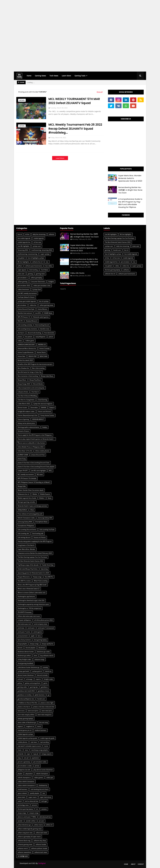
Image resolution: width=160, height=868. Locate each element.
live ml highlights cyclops (36, 258)
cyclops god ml (37, 671)
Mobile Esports (45, 494)
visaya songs (22, 813)
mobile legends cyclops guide (27, 738)
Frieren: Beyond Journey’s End (27, 415)
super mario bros (45, 797)
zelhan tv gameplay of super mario (29, 837)
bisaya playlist (22, 644)
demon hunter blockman (26, 675)
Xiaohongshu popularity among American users (33, 604)
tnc (37, 809)
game (45, 683)
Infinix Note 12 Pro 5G (25, 451)
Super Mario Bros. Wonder (26, 549)
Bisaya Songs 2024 (24, 384)
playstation (29, 774)
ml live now (37, 242)
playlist (20, 774)
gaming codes (22, 687)
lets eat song (44, 722)
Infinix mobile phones (42, 451)
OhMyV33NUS (22, 510)
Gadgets (51, 282)
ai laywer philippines (24, 620)
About (133, 864)
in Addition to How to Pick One (27, 703)
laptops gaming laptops (25, 718)
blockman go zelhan (24, 656)
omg (19, 758)
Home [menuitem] (29, 76)
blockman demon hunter (26, 652)
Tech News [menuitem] (54, 76)
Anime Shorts (41, 352)
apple (33, 636)
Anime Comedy (44, 348)
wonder (20, 821)
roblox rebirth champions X (27, 785)
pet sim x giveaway (24, 762)
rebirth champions (42, 774)
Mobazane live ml (23, 494)
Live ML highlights (24, 246)
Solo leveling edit (38, 533)
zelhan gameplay (36, 278)
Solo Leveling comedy (25, 325)
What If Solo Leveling (41, 581)
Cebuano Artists (23, 392)
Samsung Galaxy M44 (25, 522)
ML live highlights (23, 262)
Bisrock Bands (38, 384)
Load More (60, 158)
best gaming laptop (40, 640)
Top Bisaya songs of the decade (28, 565)
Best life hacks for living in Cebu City (30, 372)
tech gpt (44, 801)
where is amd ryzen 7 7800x (27, 817)
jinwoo (20, 337)
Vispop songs (37, 577)
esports (38, 679)
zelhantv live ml (37, 262)
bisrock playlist (30, 648)
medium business (40, 730)
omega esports (47, 754)
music (20, 750)
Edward (52, 408)
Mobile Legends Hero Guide (27, 498)
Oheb (32, 510)
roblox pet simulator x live (42, 285)
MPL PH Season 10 (24, 317)
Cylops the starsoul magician (43, 404)
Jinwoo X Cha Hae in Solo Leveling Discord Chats (34, 463)
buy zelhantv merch (47, 656)
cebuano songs (39, 659)
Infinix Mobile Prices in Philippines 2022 (31, 447)
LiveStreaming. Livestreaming (27, 254)
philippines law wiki (24, 770)
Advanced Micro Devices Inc (27, 348)
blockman (42, 648)
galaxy (20, 683)
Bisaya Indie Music (47, 376)
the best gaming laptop (25, 809)
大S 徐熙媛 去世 (23, 856)
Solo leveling (33, 270)
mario (39, 726)
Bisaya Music (22, 380)
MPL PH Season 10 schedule (27, 478)
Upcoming (44, 569)
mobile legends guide (47, 738)
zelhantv (51, 234)
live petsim (29, 337)
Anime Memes (42, 309)
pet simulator (22, 305)
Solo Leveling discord (42, 325)
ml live (27, 234)
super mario (32, 797)
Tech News (44, 270)
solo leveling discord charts (40, 789)
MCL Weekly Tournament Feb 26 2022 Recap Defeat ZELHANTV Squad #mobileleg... (75, 129)
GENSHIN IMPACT (38, 419)
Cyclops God (36, 289)
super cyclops (45, 254)
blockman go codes (43, 652)
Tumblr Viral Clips (48, 565)
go (49, 695)
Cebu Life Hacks (77, 273)
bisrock (20, 648)
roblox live (33, 305)
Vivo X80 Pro (49, 577)
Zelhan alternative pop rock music (29, 616)
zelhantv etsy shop (40, 841)
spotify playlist (35, 793)
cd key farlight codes (24, 659)
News (50, 498)
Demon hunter (22, 408)
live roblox (49, 266)
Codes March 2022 (24, 404)
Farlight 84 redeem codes (26, 411)
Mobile (35, 494)
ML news (40, 474)
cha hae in (21, 333)
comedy (45, 667)
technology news (23, 805)
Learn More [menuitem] (66, 76)
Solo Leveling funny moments (27, 329)
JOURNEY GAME (23, 455)
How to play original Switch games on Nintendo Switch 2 (35, 439)
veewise (44, 809)
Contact (141, 864)
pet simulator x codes (25, 766)
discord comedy (42, 675)
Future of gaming (23, 419)
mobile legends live (24, 242)
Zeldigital (42, 863)
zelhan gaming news (46, 305)
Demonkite (34, 408)
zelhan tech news (41, 833)
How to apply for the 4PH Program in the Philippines (35, 435)
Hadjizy (45, 427)
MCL (50, 470)
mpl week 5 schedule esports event (29, 746)
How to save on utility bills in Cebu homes (31, 443)
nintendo (21, 754)
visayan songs (34, 813)
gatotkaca (44, 687)
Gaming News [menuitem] (40, 76)
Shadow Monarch (32, 321)
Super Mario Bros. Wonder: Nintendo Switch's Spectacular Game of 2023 (130, 178)
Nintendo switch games (41, 317)
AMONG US (42, 345)
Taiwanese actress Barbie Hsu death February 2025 (35, 553)
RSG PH (20, 321)
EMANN (44, 408)
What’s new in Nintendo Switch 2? (29, 589)
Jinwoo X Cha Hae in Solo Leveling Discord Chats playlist (36, 467)
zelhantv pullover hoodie (39, 848)
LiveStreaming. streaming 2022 (42, 250)
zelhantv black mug (24, 841)
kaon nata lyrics (47, 711)
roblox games (39, 778)
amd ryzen (31, 628)
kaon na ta (21, 711)
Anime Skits (21, 356)
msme (46, 746)
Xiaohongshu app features (26, 596)
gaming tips (34, 687)
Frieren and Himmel (44, 411)
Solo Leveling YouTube (47, 530)
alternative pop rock (24, 624)
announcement (23, 636)
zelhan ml (49, 825)
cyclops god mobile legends (27, 301)
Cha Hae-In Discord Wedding (27, 396)
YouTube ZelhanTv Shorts (26, 297)
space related (22, 793)
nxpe (28, 754)
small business (22, 789)
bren (36, 656)
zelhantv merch (23, 848)
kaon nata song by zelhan (26, 715)
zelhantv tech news (41, 852)
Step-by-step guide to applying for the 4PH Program (35, 541)
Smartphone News (41, 522)
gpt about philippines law (26, 699)
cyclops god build (23, 671)
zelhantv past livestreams (34, 266)
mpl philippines (40, 337)
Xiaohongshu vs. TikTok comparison (29, 608)
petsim (51, 337)
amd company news (41, 624)
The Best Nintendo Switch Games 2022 (30, 561)
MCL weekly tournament (26, 474)
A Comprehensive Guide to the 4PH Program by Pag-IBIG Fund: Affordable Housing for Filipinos (130, 203)
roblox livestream (23, 289)
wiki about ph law (45, 817)
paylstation (35, 758)
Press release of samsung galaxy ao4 (30, 514)
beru (39, 636)
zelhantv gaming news (25, 844)
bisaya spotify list (48, 644)
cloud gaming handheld (25, 663)
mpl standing (44, 742)
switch (20, 801)
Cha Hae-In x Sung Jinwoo (26, 400)
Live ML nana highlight (38, 470)
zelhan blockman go (24, 825)
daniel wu (48, 671)
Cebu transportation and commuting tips (31, 388)
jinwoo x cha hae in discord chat (44, 707)
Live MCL (22, 100)
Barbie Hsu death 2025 (25, 360)
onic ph (26, 758)
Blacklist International (25, 313)
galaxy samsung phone (33, 683)
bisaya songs (34, 644)
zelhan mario (38, 825)
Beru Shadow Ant (23, 368)
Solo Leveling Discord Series (27, 530)
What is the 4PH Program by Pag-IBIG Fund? (32, 585)
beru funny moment (24, 640)
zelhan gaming (22, 282)
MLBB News (48, 313)
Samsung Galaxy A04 (45, 518)
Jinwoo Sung (22, 459)
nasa (26, 750)
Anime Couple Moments (26, 352)
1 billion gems (30, 341)
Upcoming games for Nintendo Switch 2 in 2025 (33, 573)
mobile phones (22, 742)
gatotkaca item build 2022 (26, 691)
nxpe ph (36, 754)
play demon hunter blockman (43, 770)
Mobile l (42, 498)
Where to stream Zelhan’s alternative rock (31, 593)
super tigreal (22, 270)
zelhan (20, 266)
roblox (20, 341)
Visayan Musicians (24, 577)
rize (47, 262)
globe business (40, 695)
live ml (20, 234)
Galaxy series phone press (26, 423)
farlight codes (48, 679)
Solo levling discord (24, 537)
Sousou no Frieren (40, 537)
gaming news (40, 274)
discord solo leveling (34, 333)
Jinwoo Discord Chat (38, 455)
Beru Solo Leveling (38, 368)
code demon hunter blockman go (29, 667)
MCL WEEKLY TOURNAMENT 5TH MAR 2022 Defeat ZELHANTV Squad (74, 101)
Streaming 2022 (23, 250)
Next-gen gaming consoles (26, 502)
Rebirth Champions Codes (26, 518)
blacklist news (45, 329)
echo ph (20, 679)
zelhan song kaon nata (25, 833)
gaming (30, 274)
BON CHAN (44, 356)
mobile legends (39, 238)
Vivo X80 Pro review (24, 581)
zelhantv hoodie (41, 844)
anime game (38, 632)
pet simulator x (23, 278)
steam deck (21, 797)
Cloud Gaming (42, 400)
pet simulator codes (40, 762)
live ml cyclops (44, 301)
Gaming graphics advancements (28, 427)
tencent (34, 805)
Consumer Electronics (38, 282)
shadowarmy (43, 785)
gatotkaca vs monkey (25, 695)
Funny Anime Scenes (47, 415)
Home (126, 864)
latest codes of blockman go (27, 722)
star (44, 793)
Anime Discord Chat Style (26, 309)
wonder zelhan (31, 821)
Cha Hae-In (35, 392)
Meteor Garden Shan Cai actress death (31, 490)
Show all (100, 92)
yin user (41, 821)
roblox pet (50, 778)
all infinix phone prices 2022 (44, 620)
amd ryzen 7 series (24, 632)
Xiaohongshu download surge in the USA (31, 600)
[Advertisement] (71, 36)
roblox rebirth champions (26, 781)
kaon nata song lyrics (45, 715)
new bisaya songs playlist (40, 750)
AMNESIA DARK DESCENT (26, 345)
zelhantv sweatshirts (24, 852)
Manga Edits (22, 486)
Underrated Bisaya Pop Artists (28, 569)
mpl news (34, 742)
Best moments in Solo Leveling (28, 376)
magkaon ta (30, 726)
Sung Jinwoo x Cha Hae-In (26, 545)
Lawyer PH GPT (23, 470)
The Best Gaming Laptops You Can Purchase (32, 557)
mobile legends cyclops (25, 734)
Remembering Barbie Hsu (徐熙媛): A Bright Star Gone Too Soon (130, 190)
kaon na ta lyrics (33, 711)
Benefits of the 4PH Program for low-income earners (35, 364)
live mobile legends (24, 238)
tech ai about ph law (32, 801)
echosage (29, 679)
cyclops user (37, 246)
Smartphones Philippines (26, 526)
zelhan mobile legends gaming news (30, 829)
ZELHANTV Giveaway (25, 612)
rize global (21, 258)
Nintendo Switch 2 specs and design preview (32, 506)
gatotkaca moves (44, 691)
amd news (21, 628)
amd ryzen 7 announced (46, 628)
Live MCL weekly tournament (27, 293)
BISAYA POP (33, 356)
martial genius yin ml (25, 730)
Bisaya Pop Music (35, 380)
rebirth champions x (24, 778)
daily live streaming (39, 234)
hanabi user (41, 699)
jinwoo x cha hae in (24, 707)
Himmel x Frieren (23, 431)
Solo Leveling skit (23, 533)
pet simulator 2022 (24, 285)
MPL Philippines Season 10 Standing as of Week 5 (34, 482)
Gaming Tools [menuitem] (80, 76)
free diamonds (49, 333)
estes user (21, 274)
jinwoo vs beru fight (47, 703)
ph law (37, 766)
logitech (20, 726)
